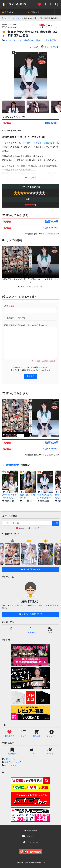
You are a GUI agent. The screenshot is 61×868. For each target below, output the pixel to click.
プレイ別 (34, 12)
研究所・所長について (30, 614)
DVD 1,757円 (51, 228)
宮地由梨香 (49, 40)
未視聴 (21, 318)
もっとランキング (30, 569)
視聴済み (10, 318)
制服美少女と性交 (32, 40)
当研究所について (13, 762)
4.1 (42, 26)
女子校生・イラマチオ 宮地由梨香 (39, 143)
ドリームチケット (14, 18)
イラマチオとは (12, 765)
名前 (9, 306)
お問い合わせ (11, 759)
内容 (26, 325)
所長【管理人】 (50, 47)
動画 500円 (52, 123)
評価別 (6, 12)
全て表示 (30, 178)
